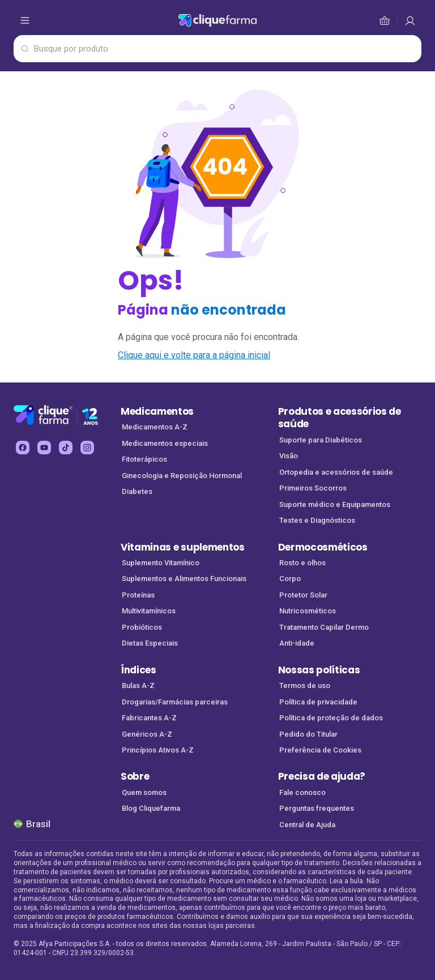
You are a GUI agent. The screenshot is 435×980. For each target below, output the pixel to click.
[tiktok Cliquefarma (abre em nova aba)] (66, 448)
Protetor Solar (303, 595)
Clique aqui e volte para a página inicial (194, 355)
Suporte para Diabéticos (321, 440)
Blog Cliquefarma (151, 808)
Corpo (290, 579)
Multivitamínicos (149, 611)
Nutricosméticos (308, 611)
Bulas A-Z (138, 685)
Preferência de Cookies (320, 750)
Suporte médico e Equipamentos (335, 504)
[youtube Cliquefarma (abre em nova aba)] (44, 448)
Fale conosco (302, 792)
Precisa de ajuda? (322, 776)
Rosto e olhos (302, 563)
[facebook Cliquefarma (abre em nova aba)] (23, 448)
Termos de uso (305, 685)
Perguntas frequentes (317, 808)
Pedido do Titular (308, 734)
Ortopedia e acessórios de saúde (336, 472)
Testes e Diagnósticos (317, 520)
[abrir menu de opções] (25, 20)
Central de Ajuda (307, 825)
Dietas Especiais (150, 643)
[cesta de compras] (410, 20)
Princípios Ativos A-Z (158, 750)
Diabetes (137, 491)
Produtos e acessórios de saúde (340, 418)
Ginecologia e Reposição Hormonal (182, 476)
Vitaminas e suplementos (183, 547)
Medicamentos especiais (165, 443)
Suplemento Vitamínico (161, 563)
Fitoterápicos (144, 459)
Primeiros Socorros (313, 488)
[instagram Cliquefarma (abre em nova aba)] (87, 448)
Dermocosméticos (323, 547)
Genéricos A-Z (147, 734)
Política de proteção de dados (331, 718)
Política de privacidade (318, 702)
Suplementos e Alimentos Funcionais (184, 579)
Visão (289, 456)
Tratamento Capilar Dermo (324, 627)
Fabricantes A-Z (149, 718)
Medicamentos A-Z (155, 427)
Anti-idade (297, 643)
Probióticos (142, 627)
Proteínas (138, 595)
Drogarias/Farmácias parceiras (175, 702)
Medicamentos (157, 411)
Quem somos (144, 792)
